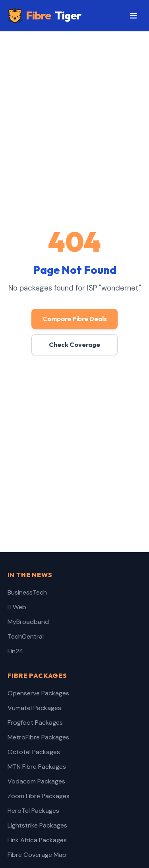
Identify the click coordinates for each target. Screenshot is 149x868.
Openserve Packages (38, 693)
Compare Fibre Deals (75, 319)
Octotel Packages (34, 752)
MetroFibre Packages (38, 737)
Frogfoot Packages (35, 723)
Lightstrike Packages (37, 825)
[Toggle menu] (134, 16)
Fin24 (15, 651)
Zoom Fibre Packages (39, 796)
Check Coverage (74, 345)
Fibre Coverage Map (37, 855)
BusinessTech (27, 592)
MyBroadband (28, 622)
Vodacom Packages (36, 781)
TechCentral (26, 636)
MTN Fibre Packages (37, 767)
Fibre (45, 16)
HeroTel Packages (33, 811)
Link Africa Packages (37, 840)
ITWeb (17, 607)
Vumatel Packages (34, 708)
